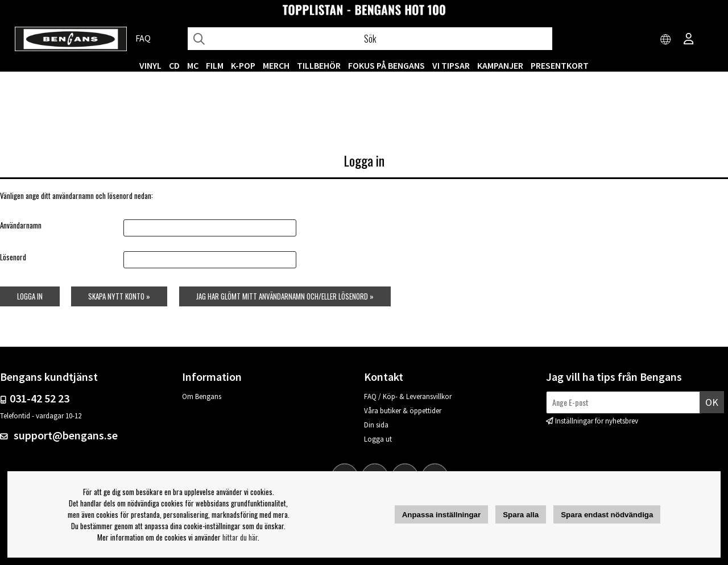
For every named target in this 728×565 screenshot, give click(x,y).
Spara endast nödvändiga (607, 515)
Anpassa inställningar (442, 515)
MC (193, 65)
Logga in (30, 296)
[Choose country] (666, 40)
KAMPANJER (500, 65)
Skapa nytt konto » (119, 296)
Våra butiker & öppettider (403, 411)
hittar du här (240, 537)
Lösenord (13, 257)
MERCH (276, 65)
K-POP (243, 65)
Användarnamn (21, 225)
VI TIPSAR (451, 65)
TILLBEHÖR (319, 65)
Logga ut (378, 439)
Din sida (376, 425)
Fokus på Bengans (386, 65)
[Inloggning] (689, 40)
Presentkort (560, 65)
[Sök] (370, 39)
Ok (712, 402)
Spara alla (521, 515)
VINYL (150, 65)
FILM (215, 65)
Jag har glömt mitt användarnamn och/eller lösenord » (285, 296)
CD (174, 65)
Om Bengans (202, 396)
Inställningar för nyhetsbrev (597, 421)
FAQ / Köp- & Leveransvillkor (408, 396)
